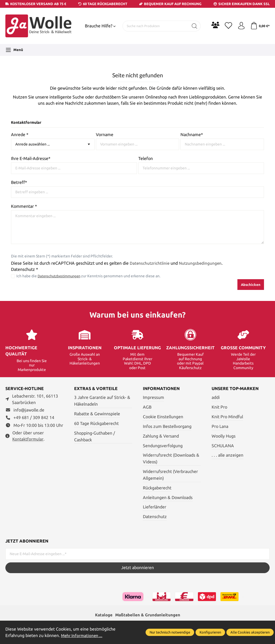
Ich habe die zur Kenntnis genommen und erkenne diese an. (91, 276)
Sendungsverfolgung (163, 446)
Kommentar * (24, 206)
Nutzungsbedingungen (202, 263)
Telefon (146, 159)
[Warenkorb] (260, 26)
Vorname (105, 135)
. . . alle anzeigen (227, 455)
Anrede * (20, 135)
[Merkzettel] (227, 26)
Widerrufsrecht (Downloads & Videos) (171, 459)
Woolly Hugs (224, 436)
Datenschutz (155, 517)
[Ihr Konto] (240, 26)
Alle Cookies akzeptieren (250, 632)
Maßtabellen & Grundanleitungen (148, 615)
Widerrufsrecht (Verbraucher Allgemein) (170, 475)
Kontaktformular (28, 439)
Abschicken (251, 285)
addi (216, 397)
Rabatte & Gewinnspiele (97, 414)
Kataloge (102, 615)
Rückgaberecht (157, 488)
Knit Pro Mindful (227, 417)
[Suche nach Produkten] (155, 26)
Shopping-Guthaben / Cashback (95, 436)
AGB (147, 407)
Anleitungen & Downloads (168, 498)
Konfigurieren (210, 632)
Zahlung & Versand (161, 436)
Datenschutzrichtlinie (150, 263)
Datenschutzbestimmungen (61, 276)
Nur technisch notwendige (170, 632)
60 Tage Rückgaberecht (96, 423)
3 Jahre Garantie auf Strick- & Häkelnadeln (102, 401)
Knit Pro (219, 407)
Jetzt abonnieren (137, 568)
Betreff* (19, 182)
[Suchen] (192, 26)
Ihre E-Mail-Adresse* (31, 159)
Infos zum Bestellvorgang (167, 426)
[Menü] (14, 50)
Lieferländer (155, 507)
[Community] (213, 25)
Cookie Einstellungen (163, 417)
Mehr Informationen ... (82, 636)
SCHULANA (223, 446)
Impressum (153, 397)
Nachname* (192, 135)
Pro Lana (220, 426)
